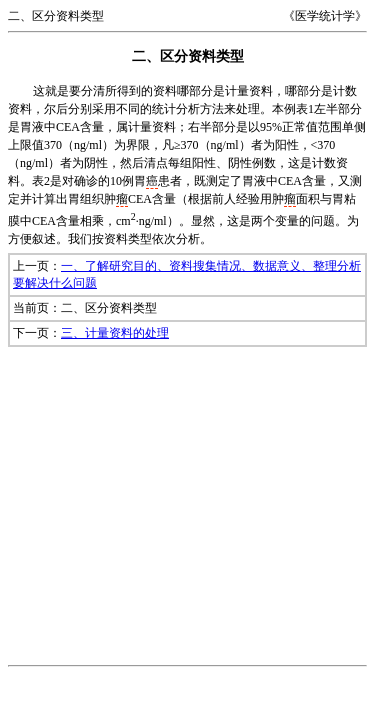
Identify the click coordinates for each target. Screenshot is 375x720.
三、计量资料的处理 (115, 333)
